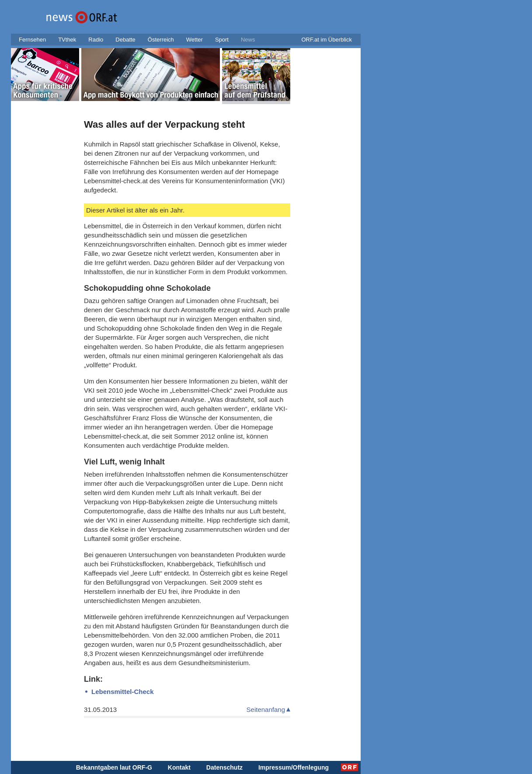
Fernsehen (32, 40)
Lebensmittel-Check (123, 692)
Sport (222, 40)
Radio (96, 40)
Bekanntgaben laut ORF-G (114, 767)
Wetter (195, 40)
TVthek (67, 40)
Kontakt (179, 767)
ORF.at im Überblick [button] (327, 40)
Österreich (161, 40)
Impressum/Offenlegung (294, 767)
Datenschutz (224, 767)
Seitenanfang (266, 709)
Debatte (125, 40)
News (248, 40)
